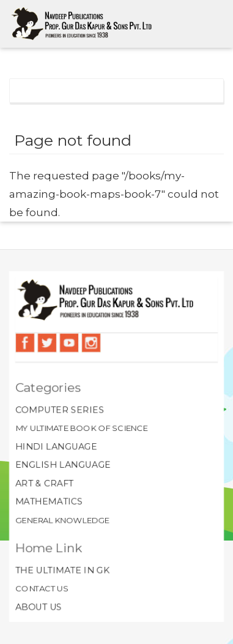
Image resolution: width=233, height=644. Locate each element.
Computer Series (59, 410)
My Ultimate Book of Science (81, 428)
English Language (63, 465)
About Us (38, 607)
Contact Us (41, 589)
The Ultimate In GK (62, 571)
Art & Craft (44, 483)
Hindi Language (56, 446)
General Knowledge (62, 520)
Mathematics (48, 502)
